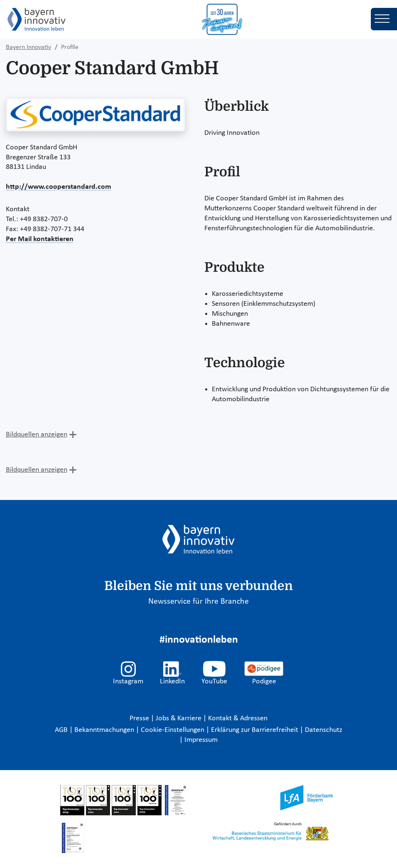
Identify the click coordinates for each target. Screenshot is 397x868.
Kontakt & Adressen (238, 718)
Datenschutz (323, 730)
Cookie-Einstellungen (173, 730)
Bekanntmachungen (105, 730)
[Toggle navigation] (384, 19)
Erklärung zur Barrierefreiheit (255, 730)
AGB (62, 730)
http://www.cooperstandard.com (59, 187)
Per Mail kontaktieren (40, 239)
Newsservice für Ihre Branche (198, 602)
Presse (140, 718)
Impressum (201, 740)
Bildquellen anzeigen (37, 435)
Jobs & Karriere (179, 718)
